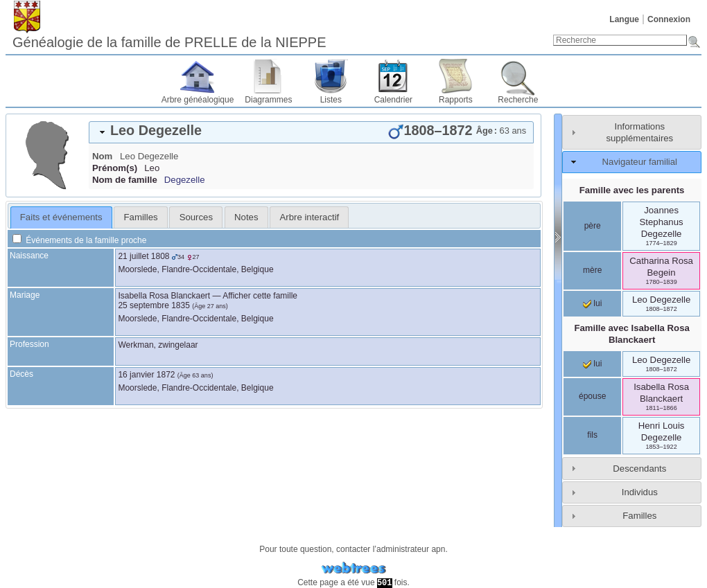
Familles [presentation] (141, 217)
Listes (331, 100)
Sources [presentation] (196, 217)
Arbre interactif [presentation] (310, 217)
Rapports (456, 100)
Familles (639, 516)
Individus (640, 492)
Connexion (669, 19)
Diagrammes (268, 100)
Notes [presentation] (246, 217)
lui (592, 303)
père (593, 226)
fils (592, 435)
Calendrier (393, 100)
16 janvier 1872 (146, 375)
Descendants (639, 469)
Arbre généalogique (198, 100)
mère (592, 270)
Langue (624, 19)
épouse (592, 396)
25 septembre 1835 (154, 305)
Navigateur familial (640, 162)
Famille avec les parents (632, 190)
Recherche (518, 100)
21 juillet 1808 (143, 256)
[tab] (311, 132)
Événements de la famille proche (79, 240)
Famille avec (631, 334)
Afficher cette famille (260, 296)
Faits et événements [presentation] (61, 217)
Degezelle (185, 180)
